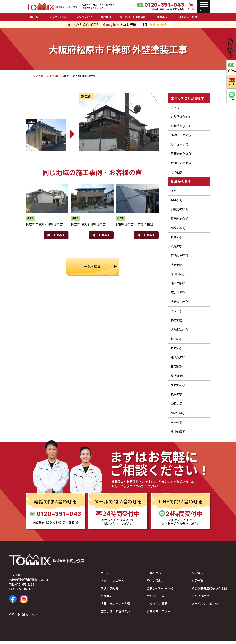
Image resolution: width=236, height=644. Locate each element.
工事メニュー (162, 17)
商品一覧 (197, 584)
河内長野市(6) (180, 257)
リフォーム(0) (180, 145)
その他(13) (178, 434)
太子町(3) (177, 313)
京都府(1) (177, 425)
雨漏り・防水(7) (182, 135)
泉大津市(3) (179, 378)
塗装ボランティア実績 (115, 607)
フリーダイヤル (230, 70)
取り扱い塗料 (156, 599)
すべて (175, 107)
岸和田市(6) (179, 276)
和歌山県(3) (179, 416)
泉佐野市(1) (179, 388)
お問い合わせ (200, 599)
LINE (230, 100)
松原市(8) (177, 238)
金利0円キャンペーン (161, 591)
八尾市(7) (177, 247)
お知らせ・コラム (159, 614)
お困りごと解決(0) (183, 163)
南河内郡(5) (179, 285)
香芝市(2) (177, 322)
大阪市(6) (177, 266)
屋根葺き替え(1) (182, 154)
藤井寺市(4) (179, 294)
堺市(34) (177, 201)
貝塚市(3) (177, 350)
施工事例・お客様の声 (133, 17)
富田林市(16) (180, 219)
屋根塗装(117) (180, 126)
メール (230, 84)
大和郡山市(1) (180, 332)
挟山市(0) (177, 341)
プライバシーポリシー (206, 607)
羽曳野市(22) (180, 210)
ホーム (34, 17)
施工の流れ (154, 584)
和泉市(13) (178, 229)
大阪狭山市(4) (180, 304)
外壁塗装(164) (180, 117)
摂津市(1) (177, 397)
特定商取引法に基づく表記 (209, 591)
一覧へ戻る (92, 267)
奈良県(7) (177, 406)
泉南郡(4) (177, 369)
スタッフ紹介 (84, 17)
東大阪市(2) (179, 360)
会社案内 (106, 17)
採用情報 (197, 576)
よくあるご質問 (188, 17)
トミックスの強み (57, 17)
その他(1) (177, 173)
